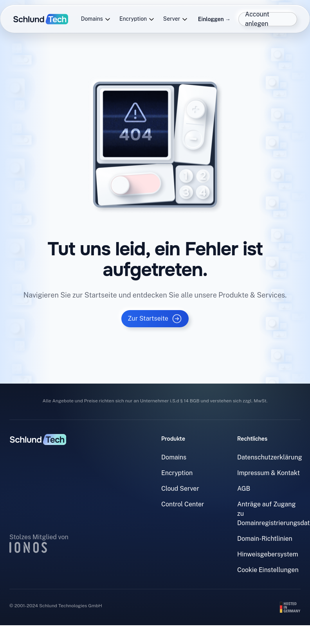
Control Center (183, 504)
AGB (244, 489)
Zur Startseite (155, 319)
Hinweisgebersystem (268, 554)
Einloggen (214, 19)
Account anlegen (257, 19)
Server (176, 19)
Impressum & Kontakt (269, 473)
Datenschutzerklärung (270, 457)
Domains (96, 19)
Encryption (137, 19)
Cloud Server (180, 489)
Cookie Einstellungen (268, 570)
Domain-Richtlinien (265, 539)
